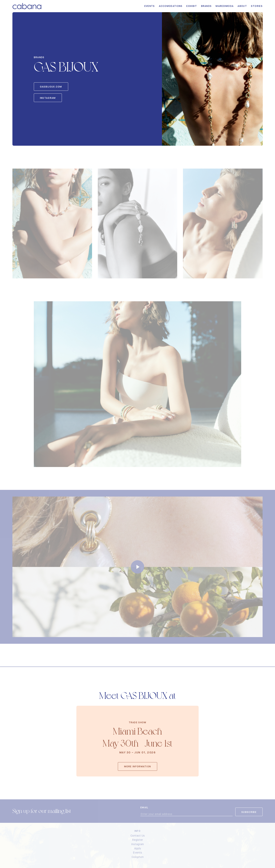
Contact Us (138, 836)
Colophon (138, 857)
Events (150, 6)
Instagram (48, 98)
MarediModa (225, 6)
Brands (206, 6)
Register (138, 840)
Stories (257, 6)
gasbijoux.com (51, 87)
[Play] (137, 567)
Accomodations (171, 6)
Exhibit (192, 6)
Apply (138, 848)
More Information (138, 766)
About (242, 6)
